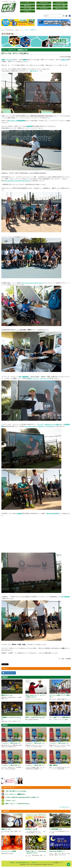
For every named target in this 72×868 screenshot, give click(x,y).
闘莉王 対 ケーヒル (7, 695)
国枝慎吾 (30, 126)
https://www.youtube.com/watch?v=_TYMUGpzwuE (39, 426)
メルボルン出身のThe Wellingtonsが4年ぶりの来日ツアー (22, 797)
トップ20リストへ (64, 807)
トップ (3, 30)
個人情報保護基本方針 (23, 863)
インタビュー (28, 11)
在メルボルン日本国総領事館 (16, 121)
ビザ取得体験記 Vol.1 (56, 829)
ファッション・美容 (60, 6)
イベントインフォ (60, 3)
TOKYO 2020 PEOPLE (53, 514)
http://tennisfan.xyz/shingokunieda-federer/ (18, 181)
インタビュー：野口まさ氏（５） (11, 743)
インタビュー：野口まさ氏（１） (35, 765)
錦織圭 (25, 60)
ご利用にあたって (36, 863)
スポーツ (17, 30)
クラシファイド (44, 3)
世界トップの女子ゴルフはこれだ (35, 717)
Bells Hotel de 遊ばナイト (57, 851)
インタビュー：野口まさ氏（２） (11, 765)
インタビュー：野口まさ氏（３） (59, 743)
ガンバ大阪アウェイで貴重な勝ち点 (60, 717)
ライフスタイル (44, 8)
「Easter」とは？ (10, 800)
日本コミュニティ (60, 8)
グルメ (44, 6)
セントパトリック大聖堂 (9, 851)
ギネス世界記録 (65, 597)
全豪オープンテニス (7, 60)
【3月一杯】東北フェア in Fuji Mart (16, 791)
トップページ (28, 3)
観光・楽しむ (28, 6)
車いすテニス (34, 71)
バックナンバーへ (9, 673)
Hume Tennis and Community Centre (32, 283)
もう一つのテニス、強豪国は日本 (15, 794)
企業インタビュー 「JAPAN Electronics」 (18, 804)
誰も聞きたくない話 (31, 829)
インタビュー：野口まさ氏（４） (35, 743)
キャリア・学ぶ (28, 8)
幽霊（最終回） (54, 765)
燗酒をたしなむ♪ (6, 829)
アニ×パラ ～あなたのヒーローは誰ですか (50, 424)
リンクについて (47, 863)
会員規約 (12, 863)
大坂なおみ (64, 60)
